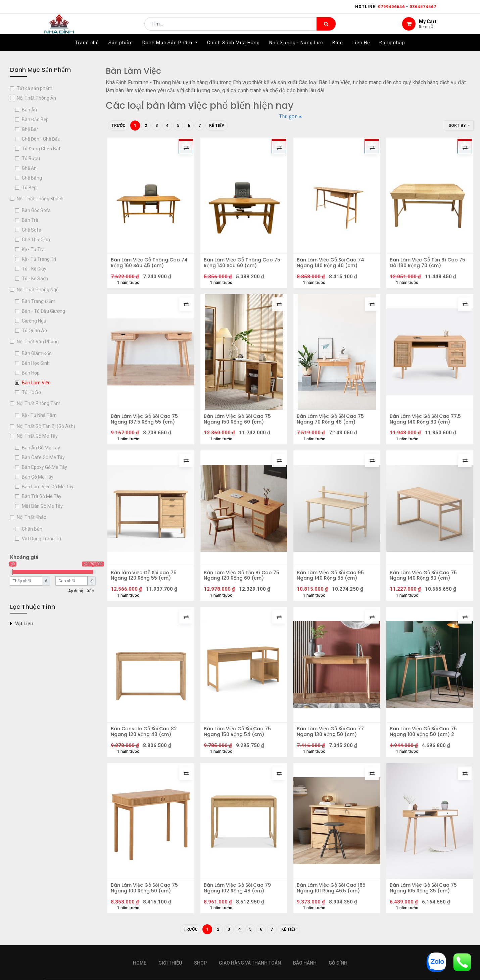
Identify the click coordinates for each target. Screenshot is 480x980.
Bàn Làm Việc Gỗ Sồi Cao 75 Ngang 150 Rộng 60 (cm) (239, 424)
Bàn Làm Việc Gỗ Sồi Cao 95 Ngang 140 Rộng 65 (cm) (332, 584)
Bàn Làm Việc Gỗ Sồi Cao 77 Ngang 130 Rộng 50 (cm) (332, 743)
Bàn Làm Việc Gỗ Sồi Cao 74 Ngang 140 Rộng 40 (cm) (332, 264)
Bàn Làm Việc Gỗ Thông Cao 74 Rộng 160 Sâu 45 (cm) (151, 264)
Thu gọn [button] (288, 116)
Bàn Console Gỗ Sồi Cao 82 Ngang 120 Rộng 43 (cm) (146, 743)
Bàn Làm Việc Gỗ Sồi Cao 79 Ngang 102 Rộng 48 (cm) (239, 903)
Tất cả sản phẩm (35, 88)
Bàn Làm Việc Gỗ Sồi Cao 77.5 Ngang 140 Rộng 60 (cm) (427, 424)
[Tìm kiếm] (326, 29)
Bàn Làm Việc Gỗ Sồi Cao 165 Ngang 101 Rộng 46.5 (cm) (333, 903)
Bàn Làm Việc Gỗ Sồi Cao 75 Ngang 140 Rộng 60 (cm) (425, 584)
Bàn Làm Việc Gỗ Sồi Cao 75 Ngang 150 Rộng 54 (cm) (239, 743)
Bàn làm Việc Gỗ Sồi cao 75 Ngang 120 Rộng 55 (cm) (145, 584)
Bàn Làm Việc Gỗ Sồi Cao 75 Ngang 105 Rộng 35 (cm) (425, 903)
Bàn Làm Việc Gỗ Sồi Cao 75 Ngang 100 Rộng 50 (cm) (146, 903)
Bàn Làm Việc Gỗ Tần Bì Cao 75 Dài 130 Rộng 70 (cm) (429, 264)
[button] (459, 126)
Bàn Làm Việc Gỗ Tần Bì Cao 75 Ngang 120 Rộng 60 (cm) (243, 584)
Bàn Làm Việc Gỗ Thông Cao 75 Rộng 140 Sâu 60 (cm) (244, 264)
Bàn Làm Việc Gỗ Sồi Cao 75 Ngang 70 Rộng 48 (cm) (332, 424)
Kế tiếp (217, 126)
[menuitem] (87, 53)
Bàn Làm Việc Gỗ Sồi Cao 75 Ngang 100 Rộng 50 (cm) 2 (425, 743)
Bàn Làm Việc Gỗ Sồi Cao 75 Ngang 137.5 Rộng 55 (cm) (146, 424)
